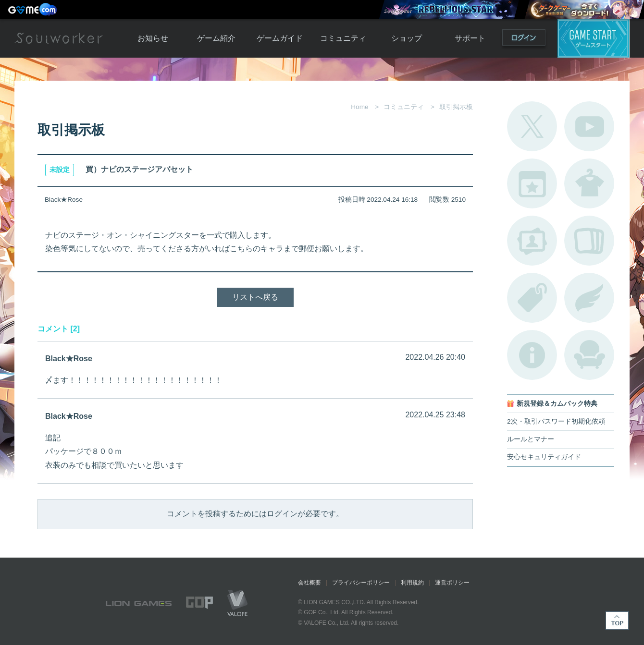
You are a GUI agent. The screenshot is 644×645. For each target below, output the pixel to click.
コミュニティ (343, 38)
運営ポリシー (452, 583)
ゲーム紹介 (216, 38)
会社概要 (310, 583)
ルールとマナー (531, 439)
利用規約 (412, 583)
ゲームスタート (594, 38)
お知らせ (153, 38)
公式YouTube (589, 126)
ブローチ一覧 (589, 298)
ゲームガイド (280, 38)
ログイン (524, 40)
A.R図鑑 (589, 241)
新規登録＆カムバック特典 (557, 404)
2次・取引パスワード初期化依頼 (556, 421)
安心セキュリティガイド (544, 457)
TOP (617, 621)
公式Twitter (532, 126)
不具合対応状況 (532, 355)
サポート (470, 38)
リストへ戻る (255, 297)
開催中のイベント (532, 183)
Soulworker (59, 38)
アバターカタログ (589, 183)
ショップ (407, 38)
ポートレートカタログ (532, 241)
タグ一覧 (532, 298)
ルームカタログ (589, 355)
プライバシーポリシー (361, 583)
